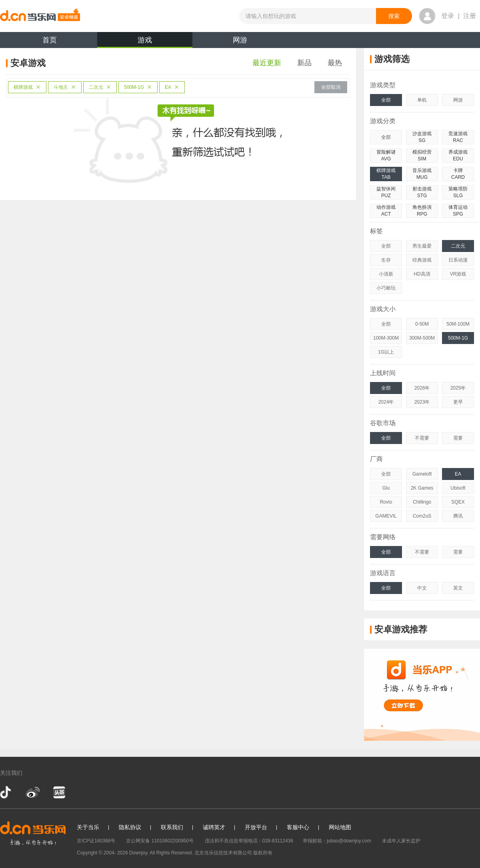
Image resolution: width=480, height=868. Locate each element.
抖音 (6, 792)
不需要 (422, 438)
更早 (458, 402)
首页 (50, 40)
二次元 (100, 87)
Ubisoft (458, 488)
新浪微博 (33, 792)
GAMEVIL (386, 516)
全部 (386, 100)
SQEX (458, 502)
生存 (386, 260)
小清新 (386, 274)
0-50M (422, 324)
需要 (458, 438)
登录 (448, 16)
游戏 (145, 42)
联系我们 (172, 827)
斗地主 (65, 87)
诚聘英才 (214, 827)
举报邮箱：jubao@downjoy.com (337, 841)
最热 (335, 63)
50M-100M (458, 324)
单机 (422, 100)
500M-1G (138, 87)
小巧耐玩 (386, 288)
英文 (458, 588)
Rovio (386, 502)
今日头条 (59, 792)
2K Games (422, 488)
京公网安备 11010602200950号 (160, 841)
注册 (470, 16)
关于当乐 (88, 827)
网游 (240, 40)
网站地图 (340, 827)
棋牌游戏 (27, 87)
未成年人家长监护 (401, 841)
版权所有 (263, 853)
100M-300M (386, 338)
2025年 (458, 388)
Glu (386, 488)
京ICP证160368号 (96, 841)
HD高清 (422, 274)
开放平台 (256, 827)
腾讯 (458, 516)
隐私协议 (130, 827)
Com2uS (422, 516)
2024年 (386, 402)
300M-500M (422, 338)
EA (172, 87)
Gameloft (422, 474)
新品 (304, 63)
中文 (422, 588)
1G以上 (386, 352)
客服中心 (298, 827)
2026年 (422, 388)
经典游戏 (422, 260)
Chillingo (422, 502)
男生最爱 (422, 246)
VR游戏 (458, 274)
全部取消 (331, 87)
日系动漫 (458, 260)
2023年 (422, 402)
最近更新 (267, 63)
